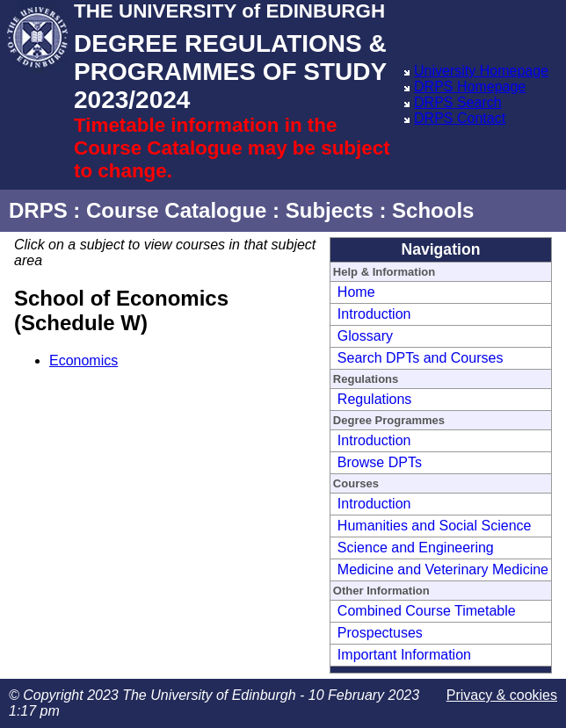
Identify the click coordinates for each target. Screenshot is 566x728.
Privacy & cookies (502, 695)
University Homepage (481, 71)
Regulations (375, 399)
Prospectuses (380, 633)
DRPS (38, 210)
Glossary (365, 336)
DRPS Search (458, 102)
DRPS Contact (460, 118)
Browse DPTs (380, 462)
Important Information (404, 655)
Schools (433, 210)
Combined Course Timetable (427, 611)
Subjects (330, 210)
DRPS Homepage (470, 86)
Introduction (374, 314)
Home (356, 292)
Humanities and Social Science (435, 526)
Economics (83, 360)
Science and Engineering (416, 548)
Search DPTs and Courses (421, 358)
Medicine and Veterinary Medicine (443, 569)
